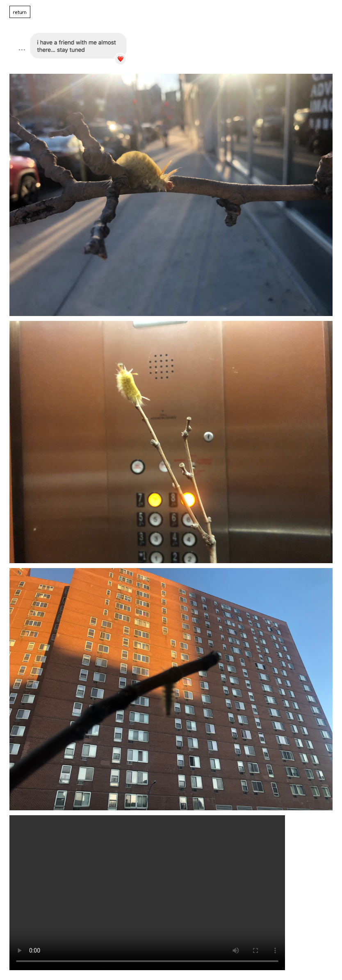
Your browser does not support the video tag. (147, 893)
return (20, 12)
